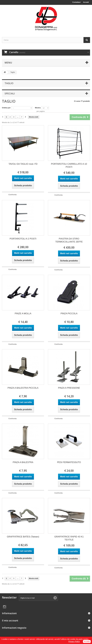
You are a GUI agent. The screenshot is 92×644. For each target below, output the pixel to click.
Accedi (86, 2)
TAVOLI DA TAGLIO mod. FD (23, 164)
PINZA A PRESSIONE (69, 388)
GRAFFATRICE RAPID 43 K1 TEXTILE (69, 538)
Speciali (10, 93)
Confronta (12, 195)
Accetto (87, 642)
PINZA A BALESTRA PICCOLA (23, 388)
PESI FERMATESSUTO (69, 462)
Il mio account (10, 620)
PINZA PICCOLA (69, 314)
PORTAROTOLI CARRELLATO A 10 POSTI (69, 165)
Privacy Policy (74, 642)
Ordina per (6, 108)
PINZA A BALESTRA (23, 462)
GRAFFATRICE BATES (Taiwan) (23, 537)
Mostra (38, 108)
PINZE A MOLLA (23, 314)
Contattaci (77, 2)
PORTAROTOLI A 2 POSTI (23, 239)
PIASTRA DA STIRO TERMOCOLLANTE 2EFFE (69, 240)
